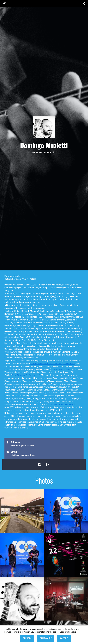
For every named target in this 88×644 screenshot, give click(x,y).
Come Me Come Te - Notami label (26, 375)
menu (6, 3)
